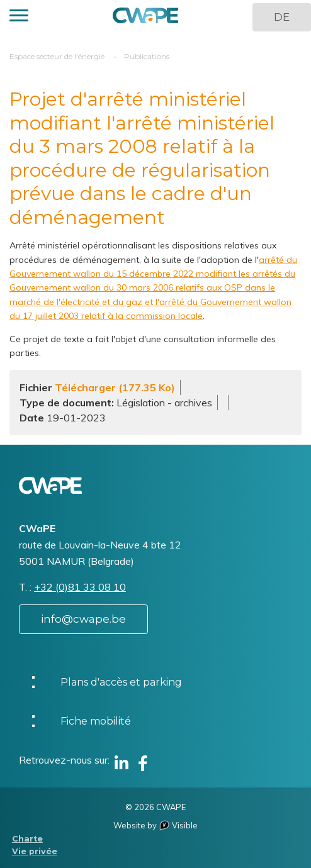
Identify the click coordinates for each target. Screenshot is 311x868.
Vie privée (35, 851)
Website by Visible (155, 825)
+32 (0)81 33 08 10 (80, 587)
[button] (19, 17)
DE (282, 17)
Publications (147, 56)
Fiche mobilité (96, 721)
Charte (27, 839)
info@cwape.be (83, 619)
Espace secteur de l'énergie (57, 56)
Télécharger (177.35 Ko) (115, 387)
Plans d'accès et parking (121, 682)
